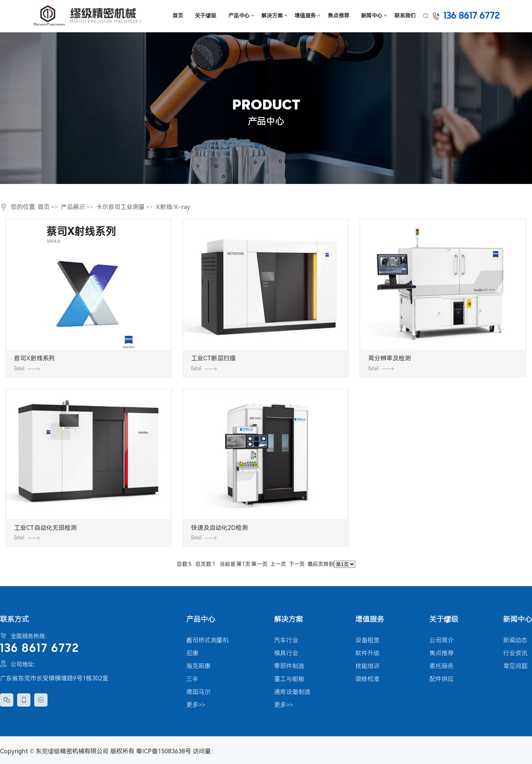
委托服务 (442, 666)
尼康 (192, 653)
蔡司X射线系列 (34, 363)
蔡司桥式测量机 (207, 640)
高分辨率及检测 (389, 363)
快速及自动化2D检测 (219, 532)
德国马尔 (198, 692)
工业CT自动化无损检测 (45, 532)
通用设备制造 (292, 692)
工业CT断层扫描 (213, 363)
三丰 (192, 679)
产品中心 (239, 16)
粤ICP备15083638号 (164, 751)
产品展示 (73, 207)
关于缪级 (206, 16)
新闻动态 (515, 640)
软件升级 (367, 653)
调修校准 (367, 679)
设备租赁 (367, 640)
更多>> (196, 705)
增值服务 (305, 16)
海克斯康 (198, 666)
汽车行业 (286, 640)
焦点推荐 (339, 16)
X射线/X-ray (173, 207)
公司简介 (442, 640)
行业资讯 (515, 653)
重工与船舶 (289, 679)
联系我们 (405, 16)
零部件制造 (289, 666)
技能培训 (367, 666)
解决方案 (272, 16)
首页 (178, 16)
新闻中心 (372, 16)
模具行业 (286, 653)
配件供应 (442, 679)
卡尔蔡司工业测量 (120, 207)
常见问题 (515, 666)
